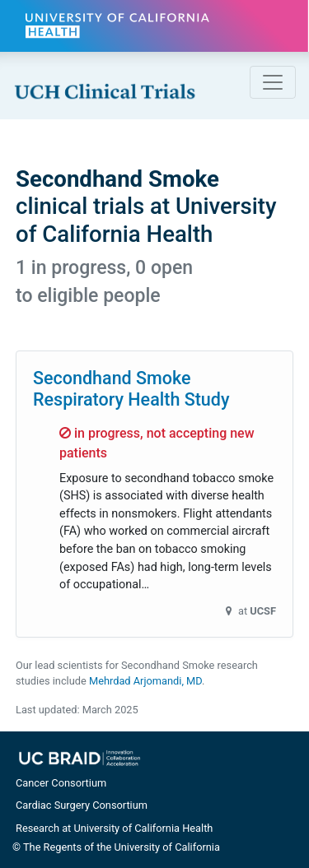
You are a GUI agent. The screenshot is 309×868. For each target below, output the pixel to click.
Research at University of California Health (114, 828)
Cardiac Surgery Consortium (82, 805)
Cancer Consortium (61, 783)
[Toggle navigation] (273, 82)
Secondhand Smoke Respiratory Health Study (131, 389)
